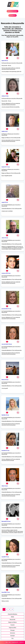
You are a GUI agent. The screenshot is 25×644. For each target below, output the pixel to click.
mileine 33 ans (5, 96)
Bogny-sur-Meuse (13, 622)
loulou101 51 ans (6, 167)
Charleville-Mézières (12, 614)
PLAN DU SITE (15, 642)
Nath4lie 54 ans (5, 415)
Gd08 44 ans (5, 131)
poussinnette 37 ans (6, 309)
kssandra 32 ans (5, 451)
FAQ (7, 642)
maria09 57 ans (5, 557)
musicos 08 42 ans (6, 273)
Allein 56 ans (5, 486)
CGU (10, 642)
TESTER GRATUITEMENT (12, 11)
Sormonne (12, 633)
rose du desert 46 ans (7, 344)
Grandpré (12, 636)
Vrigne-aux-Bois (12, 628)
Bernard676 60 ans (6, 521)
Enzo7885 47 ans (6, 592)
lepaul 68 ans (5, 61)
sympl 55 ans (5, 202)
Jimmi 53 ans (5, 238)
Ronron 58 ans (5, 380)
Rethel (12, 617)
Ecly (12, 638)
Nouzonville (12, 620)
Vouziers (13, 625)
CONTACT (22, 642)
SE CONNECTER (12, 15)
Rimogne (12, 630)
